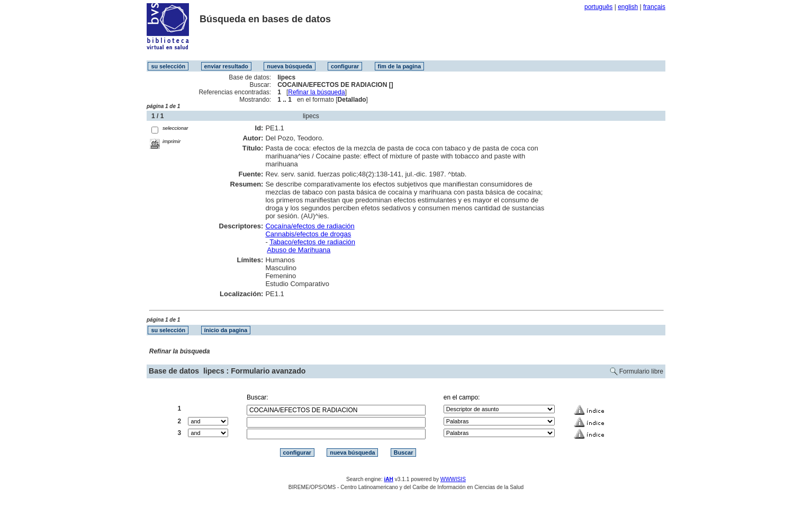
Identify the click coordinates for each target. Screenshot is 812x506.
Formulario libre (641, 371)
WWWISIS (453, 479)
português (598, 7)
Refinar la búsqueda (316, 92)
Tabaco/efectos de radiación (312, 242)
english (628, 7)
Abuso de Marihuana (299, 250)
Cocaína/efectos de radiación (310, 226)
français (654, 7)
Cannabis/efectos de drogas (308, 234)
